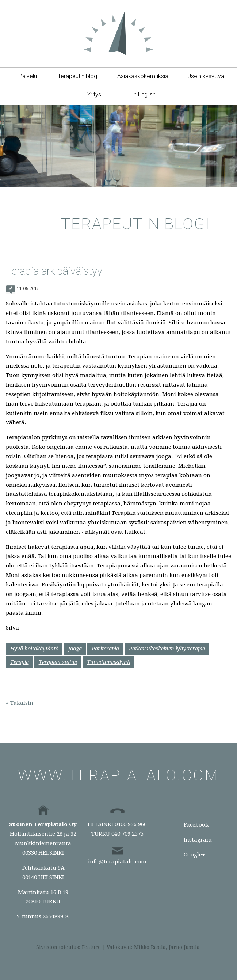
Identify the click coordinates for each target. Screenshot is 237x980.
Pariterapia (105, 649)
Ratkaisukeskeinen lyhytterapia (167, 649)
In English (144, 94)
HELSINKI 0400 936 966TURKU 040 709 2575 (117, 829)
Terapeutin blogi (78, 76)
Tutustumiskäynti (109, 662)
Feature (91, 947)
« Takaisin (20, 703)
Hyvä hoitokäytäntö (34, 649)
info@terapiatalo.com (117, 862)
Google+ (194, 855)
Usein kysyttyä (206, 76)
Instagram (198, 840)
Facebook (196, 825)
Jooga (75, 649)
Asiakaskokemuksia (143, 76)
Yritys (94, 94)
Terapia (20, 662)
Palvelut (29, 76)
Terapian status (58, 662)
